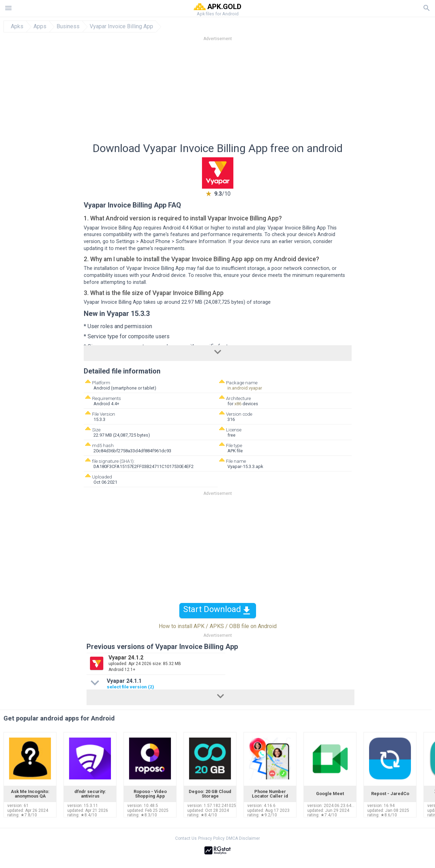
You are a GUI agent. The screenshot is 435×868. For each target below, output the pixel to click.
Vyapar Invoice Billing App (121, 27)
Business (68, 27)
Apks (17, 27)
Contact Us (186, 838)
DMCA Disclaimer (243, 838)
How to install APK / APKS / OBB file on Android (218, 626)
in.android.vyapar (245, 388)
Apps (40, 27)
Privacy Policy (211, 838)
